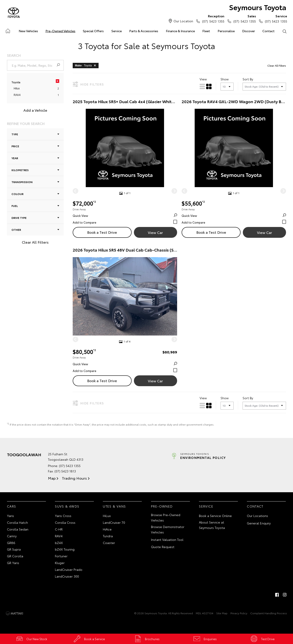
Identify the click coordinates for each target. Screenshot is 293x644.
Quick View (125, 216)
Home (8, 30)
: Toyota (86, 65)
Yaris (10, 516)
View (203, 79)
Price (35, 146)
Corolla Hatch (17, 523)
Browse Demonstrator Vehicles (168, 530)
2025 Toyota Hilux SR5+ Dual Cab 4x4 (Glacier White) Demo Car (125, 102)
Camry (12, 536)
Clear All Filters (35, 242)
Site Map (222, 613)
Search (283, 31)
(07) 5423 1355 (212, 18)
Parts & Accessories (144, 31)
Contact (268, 31)
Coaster (109, 543)
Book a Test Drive (102, 232)
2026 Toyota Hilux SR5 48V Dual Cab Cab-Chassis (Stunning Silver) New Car (125, 250)
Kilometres (35, 170)
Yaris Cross (63, 516)
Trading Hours (74, 478)
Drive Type (35, 218)
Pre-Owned (162, 506)
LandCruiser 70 (114, 523)
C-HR (59, 529)
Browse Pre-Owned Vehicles (166, 518)
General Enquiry (259, 523)
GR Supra (14, 549)
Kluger (60, 563)
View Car (156, 232)
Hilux (17, 89)
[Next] (174, 191)
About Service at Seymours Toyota (212, 525)
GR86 (11, 543)
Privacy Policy (239, 613)
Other (35, 230)
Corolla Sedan (18, 529)
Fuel (35, 206)
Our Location (183, 21)
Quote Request (163, 547)
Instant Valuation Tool (167, 540)
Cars (12, 506)
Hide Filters (88, 84)
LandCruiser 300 (67, 576)
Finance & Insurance (180, 31)
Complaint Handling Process (269, 613)
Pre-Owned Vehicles (60, 31)
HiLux (107, 516)
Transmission (35, 182)
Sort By (248, 79)
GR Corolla (15, 556)
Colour (35, 194)
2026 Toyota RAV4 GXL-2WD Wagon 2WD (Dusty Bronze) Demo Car (234, 102)
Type (35, 134)
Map (52, 478)
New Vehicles (28, 31)
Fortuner (61, 556)
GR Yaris (13, 563)
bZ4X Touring (65, 549)
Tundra (108, 536)
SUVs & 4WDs (67, 506)
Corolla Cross (65, 523)
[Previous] (76, 191)
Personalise (226, 31)
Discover (249, 31)
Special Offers (93, 31)
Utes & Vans (114, 506)
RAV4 (17, 95)
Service (117, 31)
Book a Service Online (215, 516)
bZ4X (59, 543)
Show (225, 79)
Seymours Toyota (257, 7)
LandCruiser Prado (69, 570)
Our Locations (257, 516)
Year (35, 158)
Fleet (206, 31)
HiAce (107, 529)
